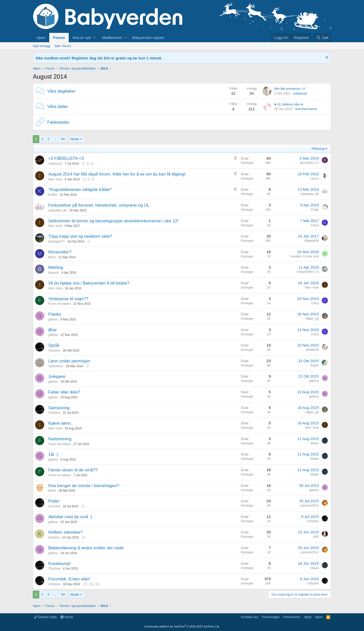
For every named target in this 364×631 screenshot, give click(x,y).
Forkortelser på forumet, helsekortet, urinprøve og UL (99, 205)
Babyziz (54, 273)
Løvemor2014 (309, 506)
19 (97, 584)
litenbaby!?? (56, 242)
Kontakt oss (249, 617)
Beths (52, 491)
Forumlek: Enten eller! (69, 579)
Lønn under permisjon (69, 361)
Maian (315, 443)
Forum (59, 38)
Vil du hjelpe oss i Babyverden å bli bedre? (89, 283)
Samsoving (59, 408)
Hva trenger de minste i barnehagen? (84, 486)
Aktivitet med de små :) (70, 517)
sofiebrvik (300, 93)
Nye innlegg (42, 46)
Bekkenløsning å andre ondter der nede (86, 548)
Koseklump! (60, 564)
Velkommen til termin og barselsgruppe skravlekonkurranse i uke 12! (113, 221)
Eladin (315, 365)
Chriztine (54, 351)
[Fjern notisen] (326, 58)
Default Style (45, 617)
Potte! (54, 501)
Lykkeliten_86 (310, 194)
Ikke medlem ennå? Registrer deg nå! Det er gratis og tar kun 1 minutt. (99, 58)
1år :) (53, 454)
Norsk (67, 617)
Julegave (57, 376)
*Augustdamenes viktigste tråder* (80, 190)
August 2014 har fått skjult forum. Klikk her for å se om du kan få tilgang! (117, 174)
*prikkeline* (56, 366)
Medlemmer (112, 38)
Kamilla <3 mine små (305, 256)
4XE (316, 537)
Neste (75, 139)
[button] (95, 38)
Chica (315, 225)
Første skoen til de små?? (73, 470)
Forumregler (271, 617)
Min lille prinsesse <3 (290, 89)
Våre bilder (58, 107)
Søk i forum (63, 46)
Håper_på (312, 319)
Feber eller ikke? (64, 392)
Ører (53, 330)
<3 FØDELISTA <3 (66, 158)
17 (85, 584)
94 (63, 139)
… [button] (55, 139)
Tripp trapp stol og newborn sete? (80, 236)
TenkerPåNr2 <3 (308, 272)
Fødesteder (58, 122)
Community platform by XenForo (182, 626)
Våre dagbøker (61, 91)
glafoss (53, 319)
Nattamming (60, 439)
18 (91, 584)
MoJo (52, 257)
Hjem (41, 38)
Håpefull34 (312, 241)
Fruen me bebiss (60, 304)
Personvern (292, 617)
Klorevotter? (60, 252)
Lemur (314, 179)
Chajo (315, 210)
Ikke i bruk (55, 179)
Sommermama (306, 109)
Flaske (55, 314)
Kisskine (54, 537)
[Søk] (322, 38)
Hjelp (308, 617)
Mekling (56, 267)
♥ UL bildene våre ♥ (289, 104)
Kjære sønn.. (61, 423)
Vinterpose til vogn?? (68, 299)
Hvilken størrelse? (65, 532)
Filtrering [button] (318, 149)
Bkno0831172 (309, 163)
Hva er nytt (82, 38)
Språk (54, 345)
